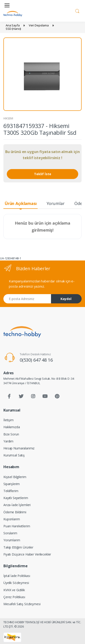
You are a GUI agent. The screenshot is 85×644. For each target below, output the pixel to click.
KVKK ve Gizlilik (14, 590)
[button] (77, 10)
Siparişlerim (12, 484)
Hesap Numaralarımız (19, 448)
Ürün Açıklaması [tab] (21, 203)
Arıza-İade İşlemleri (17, 505)
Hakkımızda (12, 427)
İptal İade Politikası (17, 576)
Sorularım (10, 533)
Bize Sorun (11, 434)
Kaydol (66, 299)
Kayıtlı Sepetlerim (16, 498)
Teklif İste (43, 174)
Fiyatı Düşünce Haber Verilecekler (27, 554)
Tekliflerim (11, 491)
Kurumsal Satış (14, 455)
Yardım (8, 441)
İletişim (8, 420)
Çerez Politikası (14, 597)
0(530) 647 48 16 (36, 360)
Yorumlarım (12, 540)
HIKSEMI (8, 118)
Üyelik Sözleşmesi (16, 583)
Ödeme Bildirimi (15, 512)
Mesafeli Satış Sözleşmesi (22, 604)
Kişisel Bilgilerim (15, 477)
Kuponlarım (12, 519)
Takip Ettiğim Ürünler (18, 547)
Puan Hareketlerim (17, 526)
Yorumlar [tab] (56, 203)
